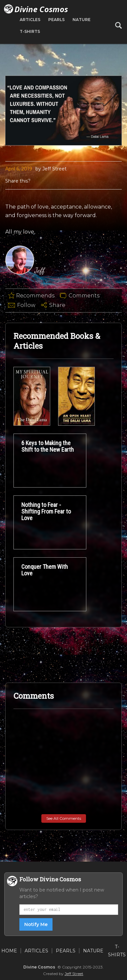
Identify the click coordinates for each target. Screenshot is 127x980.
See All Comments (64, 818)
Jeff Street (74, 974)
